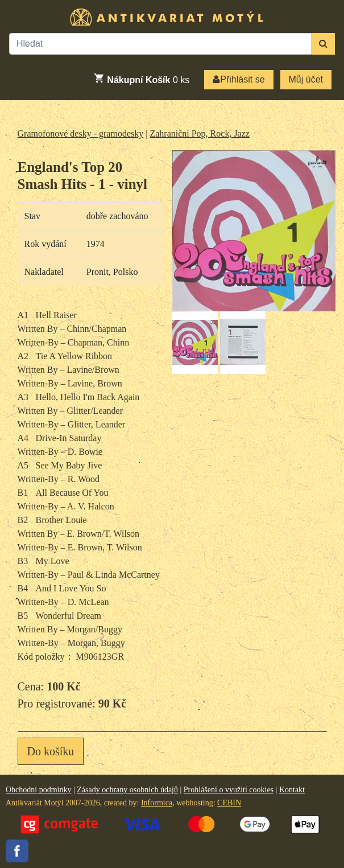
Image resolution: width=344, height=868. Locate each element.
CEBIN (229, 803)
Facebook (17, 851)
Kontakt (292, 790)
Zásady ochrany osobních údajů (127, 790)
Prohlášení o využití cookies (229, 790)
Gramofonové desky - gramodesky (81, 133)
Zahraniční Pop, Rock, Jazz (200, 133)
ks (141, 79)
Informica (157, 803)
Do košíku (51, 751)
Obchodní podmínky (39, 790)
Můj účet (306, 79)
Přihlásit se (239, 79)
